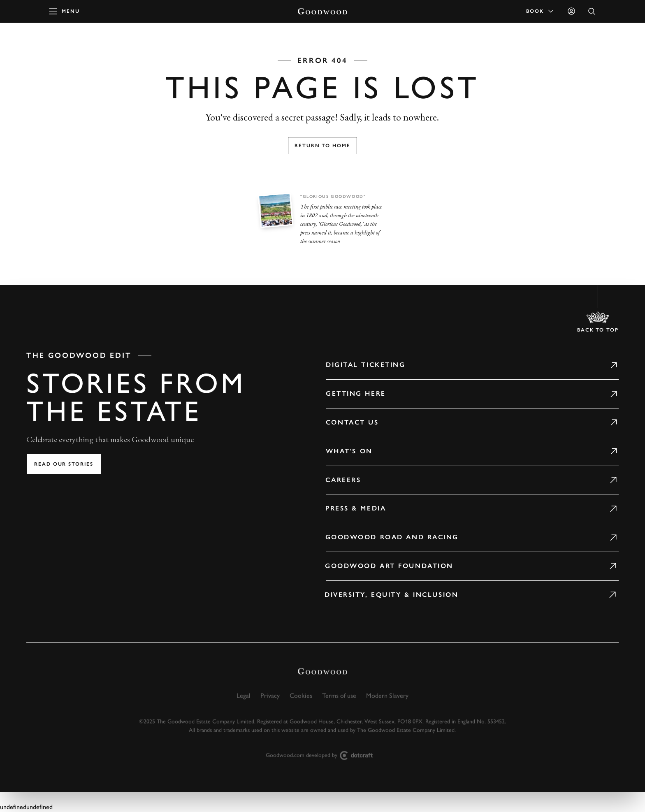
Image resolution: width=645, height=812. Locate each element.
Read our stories (64, 464)
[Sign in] (571, 11)
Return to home (322, 146)
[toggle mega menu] (65, 11)
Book (541, 11)
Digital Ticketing (354, 365)
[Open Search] (592, 11)
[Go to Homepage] (322, 11)
